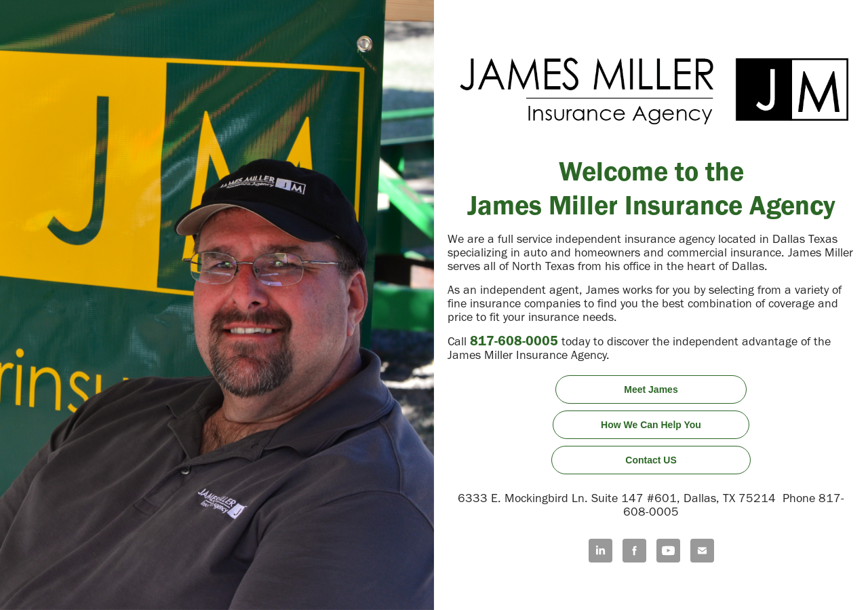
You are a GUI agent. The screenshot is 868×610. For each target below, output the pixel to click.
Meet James (651, 389)
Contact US (651, 460)
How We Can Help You (651, 425)
